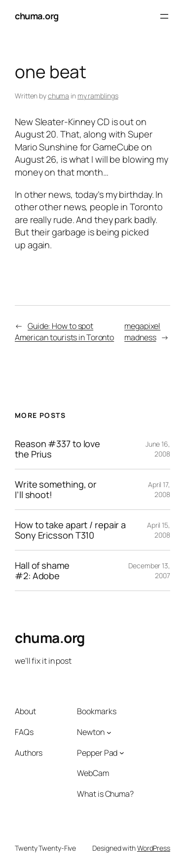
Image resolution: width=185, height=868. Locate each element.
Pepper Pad (97, 753)
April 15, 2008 (159, 530)
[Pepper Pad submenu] (122, 753)
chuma (59, 96)
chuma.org (37, 16)
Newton (91, 732)
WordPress (154, 848)
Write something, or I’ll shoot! (56, 489)
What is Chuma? (105, 794)
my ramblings (98, 96)
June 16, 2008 (158, 449)
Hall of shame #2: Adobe (42, 571)
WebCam (93, 773)
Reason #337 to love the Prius (57, 449)
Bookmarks (96, 711)
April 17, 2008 (159, 489)
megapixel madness (142, 332)
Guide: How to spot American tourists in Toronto (64, 332)
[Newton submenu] (109, 732)
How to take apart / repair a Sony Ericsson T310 (70, 530)
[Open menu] (164, 16)
